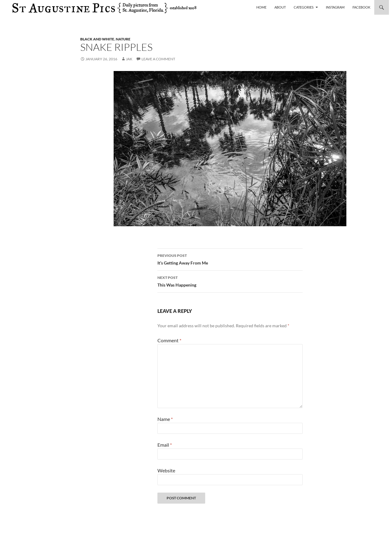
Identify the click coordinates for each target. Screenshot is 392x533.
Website (166, 470)
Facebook (361, 7)
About (280, 7)
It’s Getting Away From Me (230, 259)
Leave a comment (158, 59)
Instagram (335, 7)
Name (165, 419)
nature (123, 39)
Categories (304, 7)
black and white (97, 39)
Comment (169, 340)
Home (261, 7)
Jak (129, 59)
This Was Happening (230, 281)
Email (165, 445)
